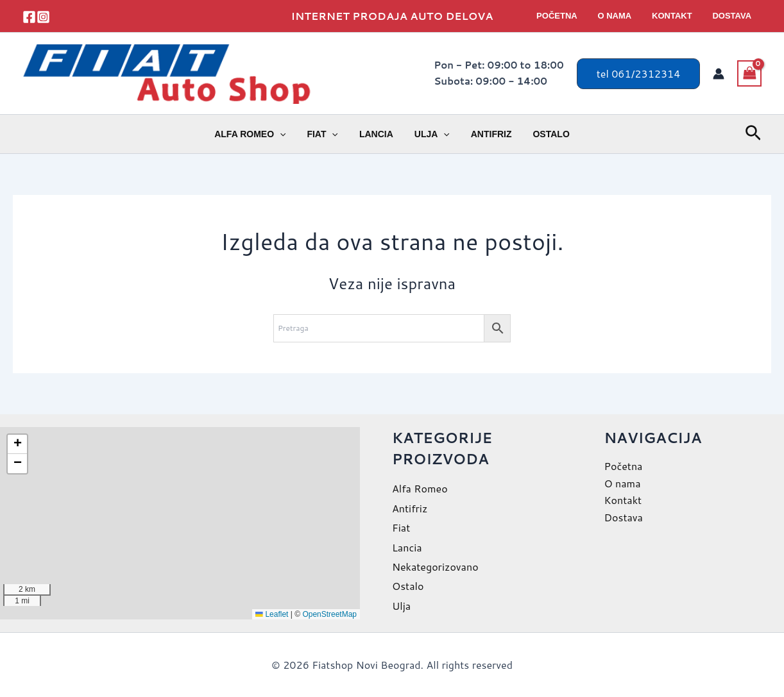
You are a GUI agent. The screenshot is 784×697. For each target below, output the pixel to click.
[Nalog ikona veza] (719, 74)
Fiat (327, 134)
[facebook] (29, 17)
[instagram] (43, 17)
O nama (624, 16)
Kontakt (678, 16)
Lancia (378, 134)
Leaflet (272, 614)
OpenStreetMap (329, 614)
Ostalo (543, 134)
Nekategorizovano (435, 567)
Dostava (734, 16)
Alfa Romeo (258, 134)
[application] (288, 134)
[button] (639, 74)
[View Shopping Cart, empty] (749, 73)
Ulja (430, 134)
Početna (570, 16)
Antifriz (486, 134)
